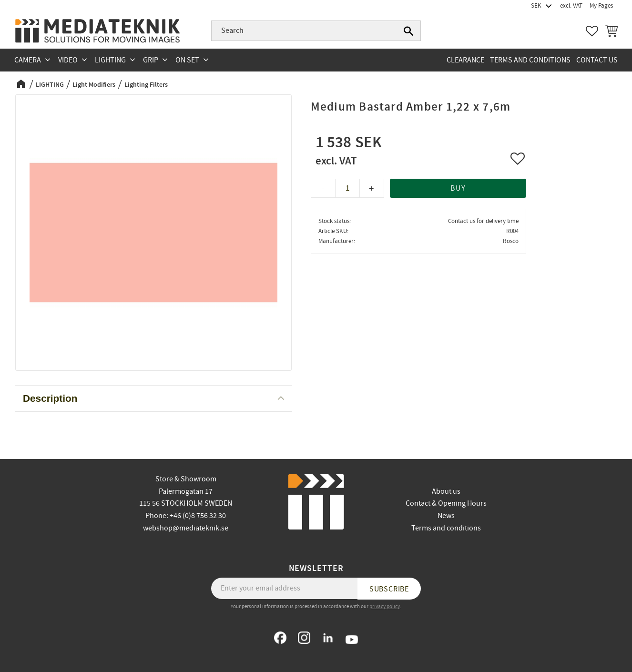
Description (50, 398)
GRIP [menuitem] (151, 60)
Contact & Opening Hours (446, 503)
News (446, 516)
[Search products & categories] (316, 31)
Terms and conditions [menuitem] (530, 60)
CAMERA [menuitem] (28, 60)
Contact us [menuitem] (597, 60)
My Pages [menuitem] (601, 6)
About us (446, 491)
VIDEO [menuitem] (68, 60)
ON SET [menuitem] (187, 60)
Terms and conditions (446, 528)
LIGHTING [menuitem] (110, 60)
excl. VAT (571, 6)
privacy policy (385, 606)
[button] (592, 31)
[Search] (408, 31)
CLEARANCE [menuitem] (465, 60)
